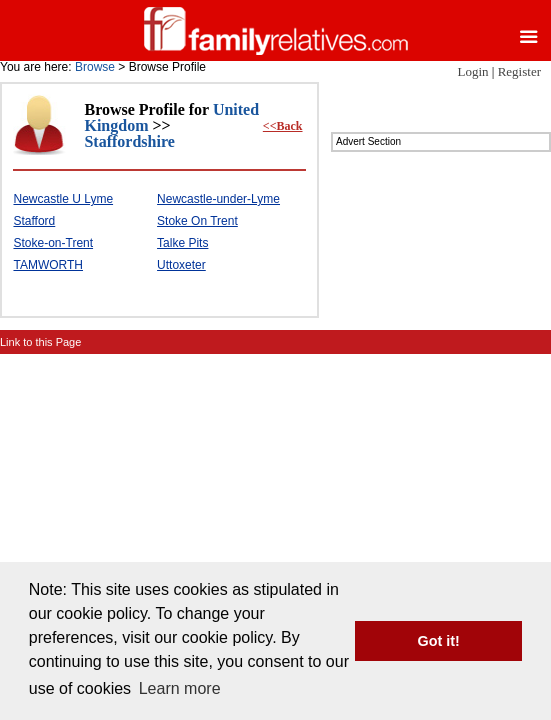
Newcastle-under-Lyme (218, 199)
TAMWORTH (48, 265)
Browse (95, 67)
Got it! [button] (439, 641)
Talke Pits (182, 243)
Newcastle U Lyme (63, 199)
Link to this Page (40, 342)
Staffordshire (129, 141)
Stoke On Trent (197, 221)
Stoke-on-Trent (53, 243)
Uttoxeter (181, 265)
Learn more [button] (180, 688)
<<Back (283, 126)
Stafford (34, 221)
